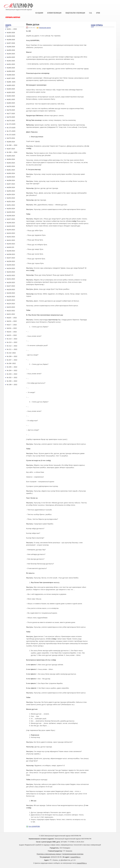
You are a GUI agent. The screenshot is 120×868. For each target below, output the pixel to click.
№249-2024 (11, 212)
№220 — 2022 (12, 318)
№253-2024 (11, 198)
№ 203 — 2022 (12, 374)
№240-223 (10, 247)
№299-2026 (11, 36)
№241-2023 (11, 240)
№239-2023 (11, 251)
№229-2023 (11, 290)
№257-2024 (11, 184)
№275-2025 (11, 121)
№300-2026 (11, 33)
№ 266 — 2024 (12, 152)
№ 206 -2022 (11, 363)
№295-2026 (11, 50)
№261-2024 (11, 170)
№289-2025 (11, 71)
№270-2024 (11, 138)
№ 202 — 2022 (12, 378)
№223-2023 (11, 307)
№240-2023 (11, 244)
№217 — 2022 (12, 325)
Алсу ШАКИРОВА (34, 826)
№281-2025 (11, 99)
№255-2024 (11, 191)
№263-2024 (11, 163)
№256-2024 (11, 187)
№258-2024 (11, 180)
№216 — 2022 (12, 332)
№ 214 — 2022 (12, 339)
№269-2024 (11, 142)
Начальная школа (45, 28)
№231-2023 (11, 279)
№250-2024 (11, 209)
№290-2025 (11, 68)
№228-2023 (11, 293)
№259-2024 (11, 177)
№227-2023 (11, 286)
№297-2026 (11, 43)
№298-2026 (11, 40)
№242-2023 (11, 237)
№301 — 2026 (12, 29)
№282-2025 (11, 96)
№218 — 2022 (12, 328)
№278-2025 (11, 110)
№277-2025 (11, 114)
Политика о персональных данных (49, 854)
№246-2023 (11, 223)
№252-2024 (11, 202)
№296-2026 (11, 47)
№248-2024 (11, 216)
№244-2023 (11, 230)
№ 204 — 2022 (12, 370)
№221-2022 (11, 314)
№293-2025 (11, 57)
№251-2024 (11, 205)
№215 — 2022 (12, 335)
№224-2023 (11, 304)
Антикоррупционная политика (73, 854)
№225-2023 (11, 300)
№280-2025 (11, 103)
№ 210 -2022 (11, 353)
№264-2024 (11, 159)
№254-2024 (11, 194)
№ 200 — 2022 (12, 381)
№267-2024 (11, 149)
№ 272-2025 (11, 135)
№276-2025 (11, 117)
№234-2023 (11, 268)
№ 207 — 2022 (12, 360)
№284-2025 (11, 89)
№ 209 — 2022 (12, 356)
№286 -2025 (11, 82)
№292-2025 (11, 61)
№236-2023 (11, 261)
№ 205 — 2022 (12, 367)
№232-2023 (11, 275)
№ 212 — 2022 (12, 346)
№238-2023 (11, 254)
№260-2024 (11, 173)
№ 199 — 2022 (12, 385)
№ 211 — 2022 (12, 349)
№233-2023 (11, 272)
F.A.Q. (91, 13)
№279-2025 (11, 106)
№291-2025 (11, 64)
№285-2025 (11, 85)
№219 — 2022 (12, 321)
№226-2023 (11, 297)
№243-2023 (11, 233)
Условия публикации (54, 13)
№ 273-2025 (11, 128)
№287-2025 (11, 78)
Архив (98, 13)
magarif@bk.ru (75, 857)
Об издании (39, 13)
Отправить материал (13, 17)
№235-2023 (11, 265)
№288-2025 (11, 75)
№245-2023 (11, 226)
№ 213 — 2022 (12, 342)
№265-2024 (11, 156)
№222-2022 (11, 311)
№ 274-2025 (11, 124)
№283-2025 (11, 92)
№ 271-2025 (11, 131)
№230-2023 (11, 282)
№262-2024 (11, 166)
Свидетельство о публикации (75, 13)
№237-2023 (11, 258)
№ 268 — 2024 (12, 145)
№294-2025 (11, 54)
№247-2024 (11, 219)
